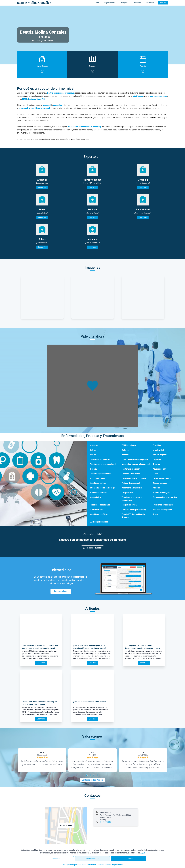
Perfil (97, 3)
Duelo (155, 474)
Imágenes (125, 3)
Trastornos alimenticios (100, 459)
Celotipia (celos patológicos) (134, 510)
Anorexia (157, 464)
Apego (156, 514)
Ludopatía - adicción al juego (102, 488)
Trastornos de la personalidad (103, 464)
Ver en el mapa (66, 825)
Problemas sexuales (99, 493)
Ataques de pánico (161, 469)
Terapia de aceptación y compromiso (132, 499)
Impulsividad (158, 450)
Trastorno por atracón (131, 469)
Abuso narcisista (97, 510)
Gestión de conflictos (99, 514)
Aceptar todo (129, 859)
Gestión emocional (98, 483)
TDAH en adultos (129, 445)
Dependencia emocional (132, 488)
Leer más (42, 187)
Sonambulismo (97, 497)
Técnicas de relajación (162, 510)
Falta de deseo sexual (131, 483)
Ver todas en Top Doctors (92, 780)
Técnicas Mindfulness (131, 474)
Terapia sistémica (129, 505)
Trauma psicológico (161, 493)
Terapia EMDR (127, 493)
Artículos (138, 3)
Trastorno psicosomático (101, 474)
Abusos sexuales (160, 483)
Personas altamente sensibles (166, 497)
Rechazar (56, 859)
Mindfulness (138, 96)
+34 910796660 (105, 822)
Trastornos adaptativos (100, 505)
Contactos (150, 3)
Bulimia (93, 469)
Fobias (93, 455)
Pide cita (163, 3)
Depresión (157, 459)
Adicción (157, 488)
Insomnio (125, 455)
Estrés (93, 450)
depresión (57, 105)
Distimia (125, 450)
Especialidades (110, 3)
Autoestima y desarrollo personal (136, 464)
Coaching (157, 445)
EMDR (25, 99)
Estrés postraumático (162, 478)
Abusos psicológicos (99, 522)
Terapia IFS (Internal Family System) (133, 516)
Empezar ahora (61, 591)
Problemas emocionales (163, 505)
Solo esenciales (93, 859)
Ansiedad (94, 445)
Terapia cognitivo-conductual (134, 478)
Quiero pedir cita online (93, 548)
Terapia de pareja (160, 455)
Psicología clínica (98, 478)
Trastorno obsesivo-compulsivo (135, 459)
